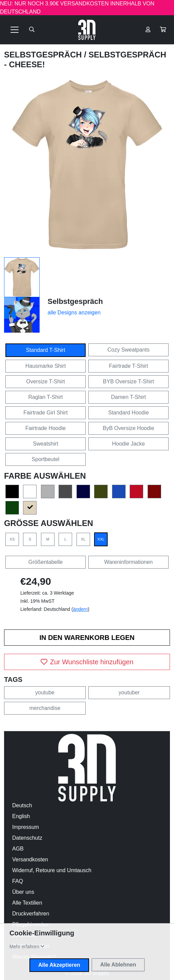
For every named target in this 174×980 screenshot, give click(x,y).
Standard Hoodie (128, 413)
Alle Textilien (27, 903)
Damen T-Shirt (128, 397)
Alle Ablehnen (118, 965)
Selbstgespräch (44, 55)
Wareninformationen (128, 562)
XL (83, 539)
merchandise (45, 708)
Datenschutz (27, 838)
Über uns (23, 892)
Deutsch (22, 805)
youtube (45, 692)
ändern (81, 609)
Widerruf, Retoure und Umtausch (52, 870)
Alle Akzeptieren (59, 965)
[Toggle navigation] (15, 30)
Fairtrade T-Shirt (128, 366)
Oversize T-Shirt (45, 381)
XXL (101, 539)
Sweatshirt (46, 444)
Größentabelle (46, 562)
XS (12, 539)
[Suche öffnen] (32, 30)
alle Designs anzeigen (74, 313)
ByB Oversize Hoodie (128, 428)
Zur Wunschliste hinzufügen (87, 662)
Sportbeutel (46, 459)
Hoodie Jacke (128, 444)
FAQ (18, 881)
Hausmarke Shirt (46, 366)
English (21, 816)
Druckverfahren (31, 914)
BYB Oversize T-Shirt (128, 381)
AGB (18, 849)
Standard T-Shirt (45, 350)
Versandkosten (30, 859)
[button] (163, 30)
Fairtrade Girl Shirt (46, 413)
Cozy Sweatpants (128, 350)
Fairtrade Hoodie (46, 428)
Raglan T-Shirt (46, 397)
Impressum (26, 827)
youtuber (129, 692)
